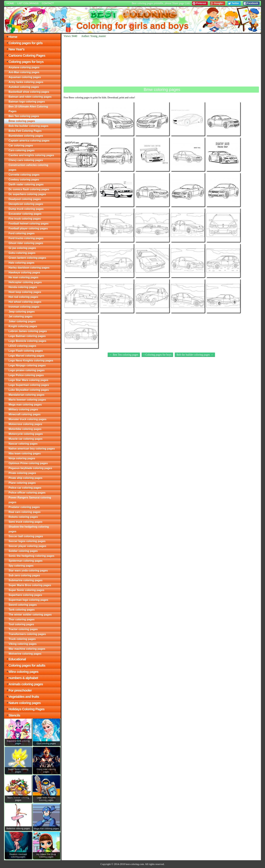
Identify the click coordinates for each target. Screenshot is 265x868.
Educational (17, 659)
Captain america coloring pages (29, 141)
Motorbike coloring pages (25, 429)
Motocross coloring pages (25, 424)
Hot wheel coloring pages (25, 302)
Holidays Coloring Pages (27, 709)
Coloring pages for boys (26, 62)
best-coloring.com (135, 864)
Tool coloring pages (21, 624)
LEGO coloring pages (22, 346)
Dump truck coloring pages (26, 209)
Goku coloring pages (22, 253)
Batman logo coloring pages (27, 102)
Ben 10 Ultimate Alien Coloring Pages (28, 109)
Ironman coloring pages (24, 307)
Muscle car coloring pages (26, 439)
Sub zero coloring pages (24, 575)
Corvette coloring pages (24, 175)
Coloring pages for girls (26, 43)
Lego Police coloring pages (26, 375)
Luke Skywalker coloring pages (29, 390)
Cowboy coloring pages (24, 180)
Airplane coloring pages (24, 67)
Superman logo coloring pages (28, 600)
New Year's (17, 49)
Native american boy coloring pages (32, 449)
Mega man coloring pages (25, 405)
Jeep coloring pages (22, 312)
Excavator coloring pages (25, 214)
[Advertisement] (161, 62)
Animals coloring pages (26, 684)
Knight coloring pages (23, 326)
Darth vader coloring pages (26, 184)
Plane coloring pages (22, 483)
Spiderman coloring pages (26, 561)
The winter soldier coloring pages (30, 615)
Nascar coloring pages (23, 444)
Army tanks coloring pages (26, 82)
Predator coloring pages (24, 507)
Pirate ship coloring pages (26, 478)
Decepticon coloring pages (26, 204)
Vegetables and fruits (24, 697)
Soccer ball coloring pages (26, 536)
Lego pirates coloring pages (27, 370)
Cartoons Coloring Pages (27, 55)
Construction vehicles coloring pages (28, 167)
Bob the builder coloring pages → (195, 355)
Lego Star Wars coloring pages (28, 380)
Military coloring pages (23, 409)
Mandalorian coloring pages (27, 395)
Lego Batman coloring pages (27, 336)
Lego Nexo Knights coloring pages (31, 361)
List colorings (28, 3)
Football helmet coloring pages (29, 224)
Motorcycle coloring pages (26, 434)
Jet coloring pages (21, 317)
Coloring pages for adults (27, 665)
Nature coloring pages (25, 703)
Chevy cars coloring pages (26, 160)
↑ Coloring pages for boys (157, 355)
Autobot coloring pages (24, 87)
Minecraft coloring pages (25, 414)
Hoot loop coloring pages (25, 292)
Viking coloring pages (23, 644)
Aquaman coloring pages (25, 77)
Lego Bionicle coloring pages (27, 341)
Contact (48, 3)
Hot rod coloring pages (23, 297)
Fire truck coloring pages (25, 219)
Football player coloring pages (28, 228)
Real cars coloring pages (25, 512)
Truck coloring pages (22, 639)
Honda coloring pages (23, 287)
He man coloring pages (23, 277)
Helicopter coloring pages (25, 282)
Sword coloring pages (23, 605)
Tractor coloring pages (23, 629)
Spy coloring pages (21, 566)
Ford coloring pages (22, 233)
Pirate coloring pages (22, 473)
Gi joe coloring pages (22, 248)
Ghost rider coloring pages (26, 243)
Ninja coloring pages (22, 458)
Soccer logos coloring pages (27, 541)
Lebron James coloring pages (28, 331)
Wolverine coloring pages (25, 654)
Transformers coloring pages (27, 634)
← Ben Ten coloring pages (124, 355)
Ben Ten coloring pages (24, 116)
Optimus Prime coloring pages (28, 463)
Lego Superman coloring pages (29, 385)
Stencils (14, 715)
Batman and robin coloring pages (30, 97)
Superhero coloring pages (25, 595)
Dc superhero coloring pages (27, 194)
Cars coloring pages (22, 150)
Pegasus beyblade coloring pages (30, 468)
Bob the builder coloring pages (29, 126)
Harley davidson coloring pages (29, 268)
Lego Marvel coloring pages (27, 356)
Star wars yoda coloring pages (28, 571)
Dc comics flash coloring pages (29, 189)
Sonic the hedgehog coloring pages (32, 556)
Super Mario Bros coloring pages (30, 585)
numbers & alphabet (23, 678)
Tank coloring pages (22, 610)
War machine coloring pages (27, 649)
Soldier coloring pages (23, 551)
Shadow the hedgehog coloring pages (29, 529)
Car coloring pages (21, 145)
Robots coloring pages (23, 517)
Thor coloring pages (22, 619)
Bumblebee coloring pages (26, 136)
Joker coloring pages (22, 321)
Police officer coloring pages (27, 493)
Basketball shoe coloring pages (29, 92)
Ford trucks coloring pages (26, 238)
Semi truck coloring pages (26, 522)
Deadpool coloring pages (25, 199)
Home (10, 3)
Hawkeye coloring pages (24, 272)
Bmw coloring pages (22, 121)
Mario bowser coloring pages (27, 400)
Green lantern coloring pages (27, 258)
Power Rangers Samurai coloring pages (30, 500)
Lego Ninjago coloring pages (27, 365)
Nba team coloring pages (25, 453)
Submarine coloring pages (26, 580)
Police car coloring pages (25, 488)
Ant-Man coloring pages (24, 72)
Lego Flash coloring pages (26, 351)
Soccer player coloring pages (27, 546)
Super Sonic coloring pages (27, 590)
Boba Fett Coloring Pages (25, 131)
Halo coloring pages (22, 263)
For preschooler (20, 690)
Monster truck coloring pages (28, 419)
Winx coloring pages (23, 672)
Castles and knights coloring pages (31, 155)
